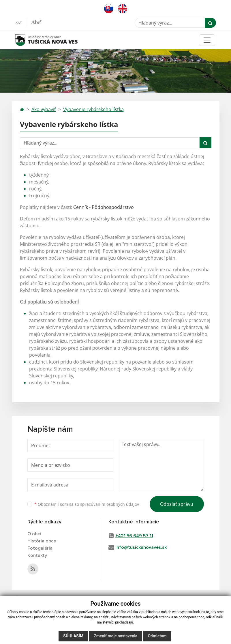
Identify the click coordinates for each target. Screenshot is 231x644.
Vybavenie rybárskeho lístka (93, 109)
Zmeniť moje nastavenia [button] (115, 636)
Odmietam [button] (157, 636)
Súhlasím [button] (73, 636)
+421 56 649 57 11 (134, 536)
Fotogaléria (40, 548)
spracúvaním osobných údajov (110, 504)
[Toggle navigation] (207, 40)
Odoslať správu (177, 504)
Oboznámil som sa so (87, 504)
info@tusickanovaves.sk (141, 547)
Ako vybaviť (44, 109)
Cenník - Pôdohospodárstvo (104, 207)
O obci (34, 534)
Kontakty (37, 555)
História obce (42, 541)
